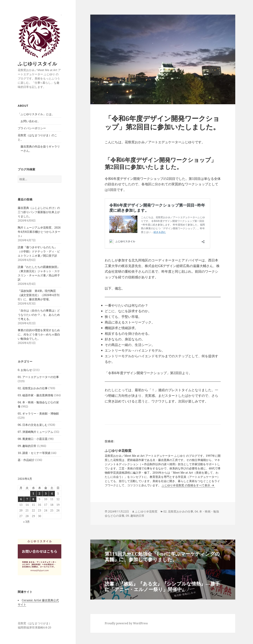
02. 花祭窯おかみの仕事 (33, 388)
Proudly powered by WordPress (126, 623)
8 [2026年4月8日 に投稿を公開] (33, 499)
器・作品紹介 (26, 460)
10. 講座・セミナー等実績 (34, 453)
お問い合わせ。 (30, 121)
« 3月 (26, 522)
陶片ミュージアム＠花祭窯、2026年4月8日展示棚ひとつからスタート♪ (39, 232)
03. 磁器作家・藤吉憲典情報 (35, 395)
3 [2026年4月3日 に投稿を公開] (46, 494)
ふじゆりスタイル (37, 64)
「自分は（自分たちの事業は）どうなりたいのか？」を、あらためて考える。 (39, 315)
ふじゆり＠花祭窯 (146, 511)
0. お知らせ (25, 370)
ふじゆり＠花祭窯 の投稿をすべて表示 (186, 485)
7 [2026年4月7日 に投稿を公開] (27, 499)
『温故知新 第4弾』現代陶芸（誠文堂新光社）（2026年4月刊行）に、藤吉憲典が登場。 (39, 295)
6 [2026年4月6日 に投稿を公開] (21, 499)
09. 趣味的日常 (27, 446)
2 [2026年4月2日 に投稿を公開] (39, 494)
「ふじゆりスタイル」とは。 (36, 114)
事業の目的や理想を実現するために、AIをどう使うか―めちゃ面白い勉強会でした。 (39, 334)
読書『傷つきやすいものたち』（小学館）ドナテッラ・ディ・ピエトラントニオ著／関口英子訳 (39, 251)
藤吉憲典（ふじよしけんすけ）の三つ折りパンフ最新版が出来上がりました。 (39, 212)
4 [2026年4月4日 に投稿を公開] (52, 494)
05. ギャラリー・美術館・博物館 (38, 414)
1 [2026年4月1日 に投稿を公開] (33, 494)
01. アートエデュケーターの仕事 (38, 377)
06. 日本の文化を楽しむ (33, 425)
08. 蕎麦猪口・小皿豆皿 (33, 439)
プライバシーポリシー (32, 128)
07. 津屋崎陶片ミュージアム (35, 432)
